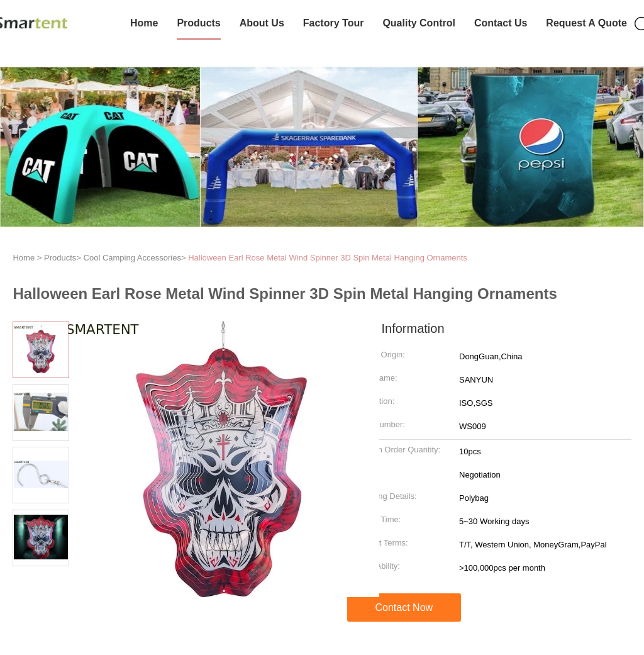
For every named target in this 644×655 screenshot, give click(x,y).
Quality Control (419, 23)
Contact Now (404, 607)
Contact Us (501, 23)
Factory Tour (334, 23)
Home (144, 23)
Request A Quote (586, 23)
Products (198, 23)
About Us (262, 23)
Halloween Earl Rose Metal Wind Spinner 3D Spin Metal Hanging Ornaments (328, 258)
